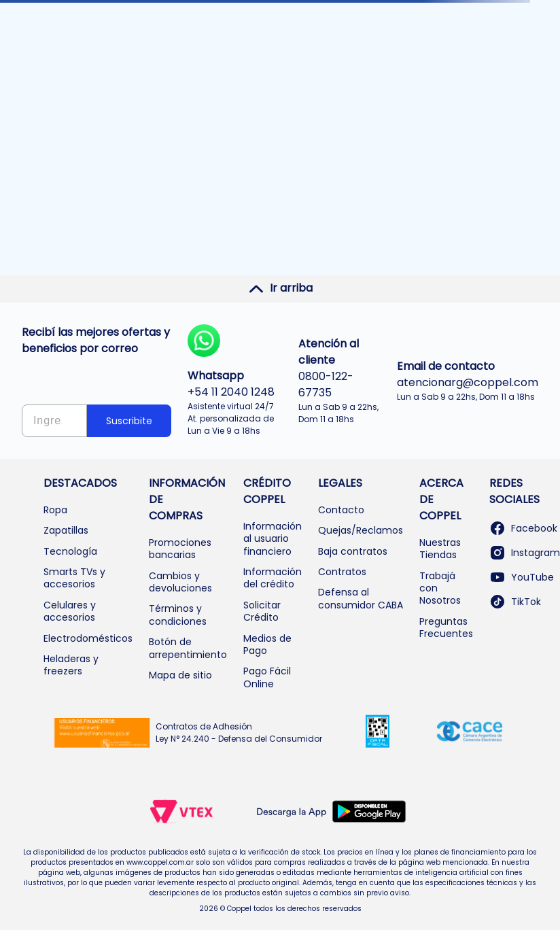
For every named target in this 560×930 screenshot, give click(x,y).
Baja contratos (353, 551)
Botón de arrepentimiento (188, 648)
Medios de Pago (267, 644)
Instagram (525, 553)
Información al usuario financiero (273, 539)
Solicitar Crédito (262, 611)
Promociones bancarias (180, 549)
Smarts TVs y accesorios (74, 578)
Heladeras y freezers (71, 665)
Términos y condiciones (178, 615)
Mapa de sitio (180, 675)
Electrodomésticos (88, 638)
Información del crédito (273, 578)
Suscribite (129, 421)
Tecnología (70, 551)
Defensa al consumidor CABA (361, 598)
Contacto (341, 510)
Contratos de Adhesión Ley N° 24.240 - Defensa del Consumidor (239, 733)
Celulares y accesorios (70, 611)
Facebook (523, 528)
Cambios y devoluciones (180, 582)
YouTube (522, 577)
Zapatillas (66, 530)
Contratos (342, 572)
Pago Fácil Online (267, 677)
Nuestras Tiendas (440, 549)
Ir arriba (280, 288)
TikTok (515, 602)
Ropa (55, 510)
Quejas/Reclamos (361, 530)
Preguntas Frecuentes (446, 627)
